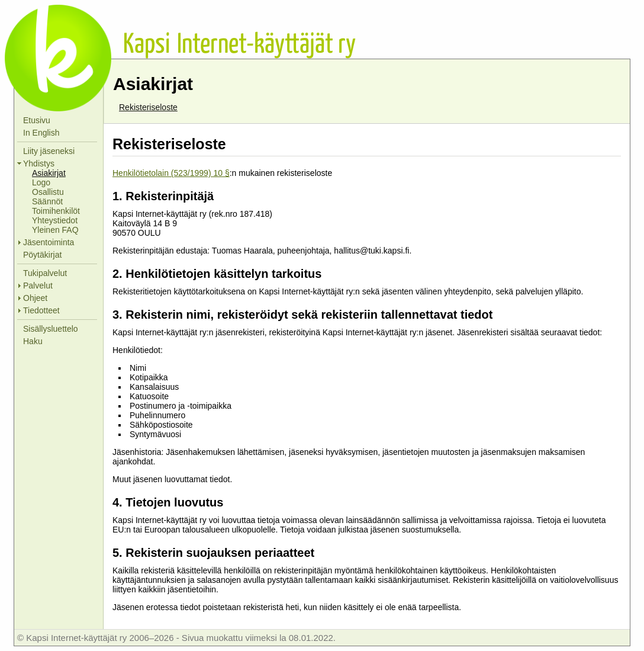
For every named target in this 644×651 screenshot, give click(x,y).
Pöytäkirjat (42, 255)
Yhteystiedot (55, 220)
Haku (33, 341)
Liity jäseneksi (49, 151)
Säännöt (47, 201)
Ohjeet (35, 298)
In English (41, 133)
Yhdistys (39, 163)
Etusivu (37, 120)
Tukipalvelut (45, 273)
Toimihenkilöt (56, 211)
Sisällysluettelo (51, 329)
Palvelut (38, 286)
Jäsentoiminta (49, 242)
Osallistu (48, 192)
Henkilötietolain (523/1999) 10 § (171, 173)
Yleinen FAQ (55, 230)
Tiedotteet (41, 310)
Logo (41, 182)
